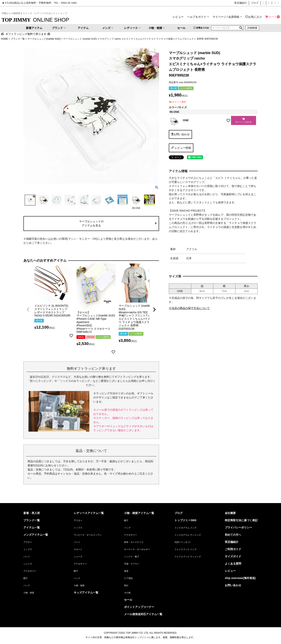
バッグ (27, 585)
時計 (126, 585)
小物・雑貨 (155, 28)
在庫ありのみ (203, 28)
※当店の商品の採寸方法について (189, 308)
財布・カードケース (134, 542)
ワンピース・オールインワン (88, 535)
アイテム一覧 (32, 527)
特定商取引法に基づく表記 (241, 520)
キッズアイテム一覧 (86, 592)
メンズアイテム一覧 (36, 535)
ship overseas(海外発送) (240, 578)
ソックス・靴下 (132, 557)
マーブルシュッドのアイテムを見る (91, 223)
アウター (28, 542)
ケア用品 (128, 578)
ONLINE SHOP (35, 20)
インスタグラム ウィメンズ (188, 535)
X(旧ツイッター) (271, 3)
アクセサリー (30, 571)
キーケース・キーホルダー (137, 549)
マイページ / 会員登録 (226, 17)
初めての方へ (233, 535)
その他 (127, 593)
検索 (241, 28)
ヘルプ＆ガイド (197, 17)
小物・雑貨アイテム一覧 (139, 513)
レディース (131, 28)
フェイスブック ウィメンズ (188, 557)
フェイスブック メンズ (185, 549)
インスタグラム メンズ (185, 528)
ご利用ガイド (233, 549)
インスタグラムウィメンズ (267, 3)
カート (273, 17)
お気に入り (255, 17)
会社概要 (230, 513)
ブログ (179, 513)
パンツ (27, 557)
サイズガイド (233, 556)
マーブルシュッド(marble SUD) (44, 39)
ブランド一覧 (18, 39)
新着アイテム (34, 28)
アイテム (83, 28)
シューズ (28, 564)
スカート (78, 549)
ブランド (57, 28)
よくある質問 (233, 564)
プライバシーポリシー (238, 527)
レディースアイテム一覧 (89, 513)
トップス (28, 549)
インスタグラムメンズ (264, 3)
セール (181, 28)
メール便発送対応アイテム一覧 (143, 614)
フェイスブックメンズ (274, 3)
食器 (126, 571)
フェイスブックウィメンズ (279, 3)
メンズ (106, 28)
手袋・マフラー (132, 564)
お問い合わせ (233, 585)
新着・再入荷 (32, 513)
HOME (4, 39)
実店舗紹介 (232, 542)
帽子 (26, 578)
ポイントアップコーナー (139, 607)
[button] (28, 310)
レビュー (178, 17)
